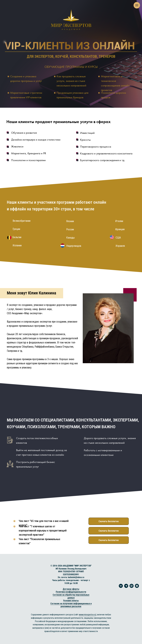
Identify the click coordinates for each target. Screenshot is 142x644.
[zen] (137, 587)
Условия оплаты (71, 601)
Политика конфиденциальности (71, 592)
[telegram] (126, 587)
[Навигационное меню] (137, 5)
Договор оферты (71, 589)
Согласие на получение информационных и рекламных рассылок (71, 605)
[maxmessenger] (132, 587)
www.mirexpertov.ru (87, 615)
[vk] (121, 587)
